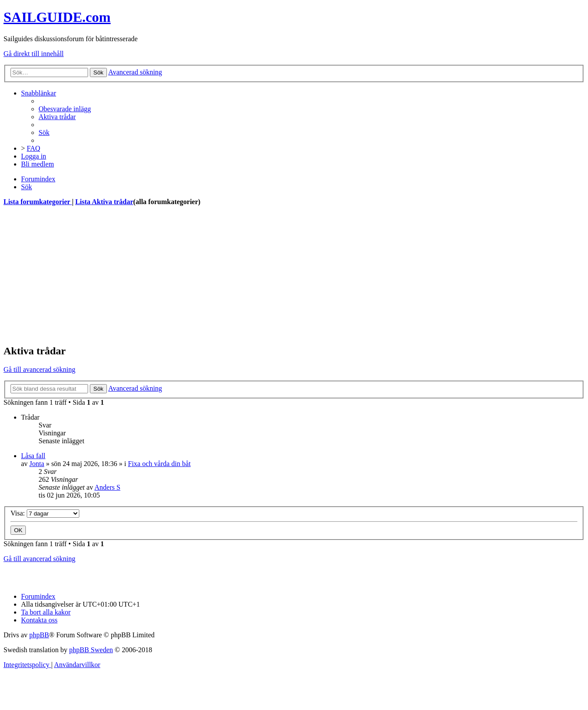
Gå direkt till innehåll (34, 54)
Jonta (37, 464)
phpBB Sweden (91, 650)
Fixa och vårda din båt (159, 464)
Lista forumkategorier (38, 202)
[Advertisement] (266, 275)
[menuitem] (65, 109)
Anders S (108, 487)
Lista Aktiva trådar (104, 202)
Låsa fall (33, 456)
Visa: (45, 513)
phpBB (39, 635)
